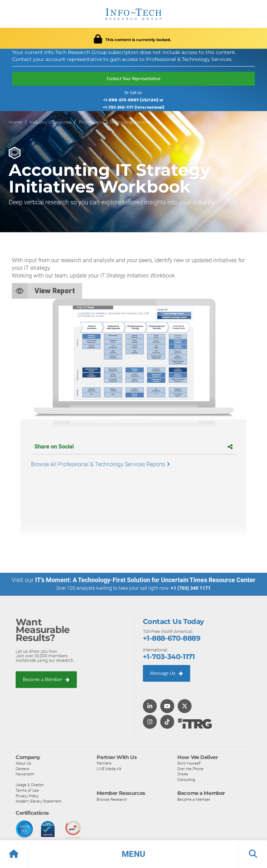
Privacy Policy (27, 796)
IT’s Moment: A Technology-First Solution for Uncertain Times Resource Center (145, 580)
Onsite (183, 774)
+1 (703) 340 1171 (191, 588)
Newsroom (25, 774)
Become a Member (46, 679)
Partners (104, 763)
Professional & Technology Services (115, 122)
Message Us (167, 673)
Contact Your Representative (133, 79)
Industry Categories (50, 122)
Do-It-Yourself (189, 763)
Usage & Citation (30, 785)
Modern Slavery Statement (39, 801)
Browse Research (112, 799)
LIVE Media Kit (109, 768)
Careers (22, 768)
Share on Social (133, 447)
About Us (23, 763)
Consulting (186, 779)
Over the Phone (190, 768)
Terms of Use (27, 790)
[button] (133, 854)
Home (15, 122)
